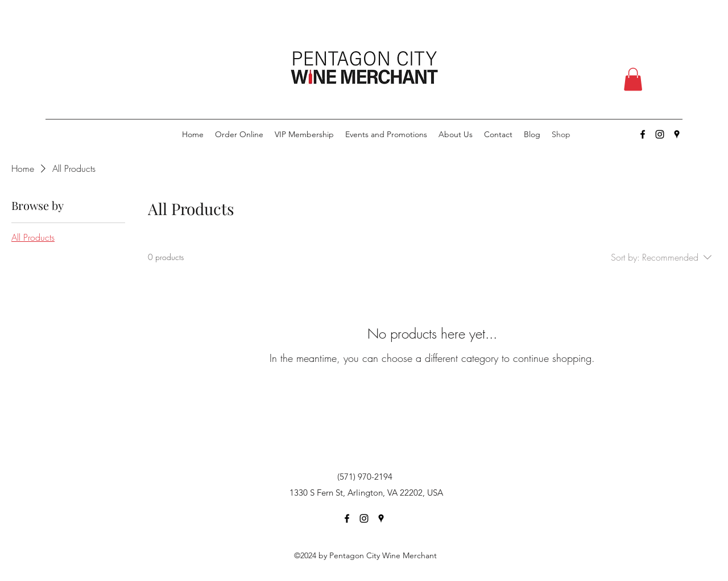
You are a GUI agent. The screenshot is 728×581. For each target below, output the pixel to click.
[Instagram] (660, 134)
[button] (633, 79)
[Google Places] (677, 134)
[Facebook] (643, 134)
